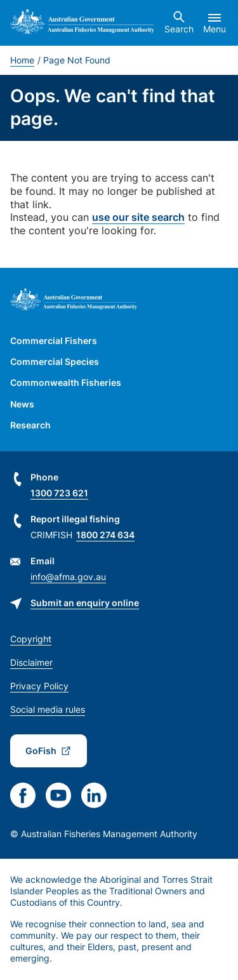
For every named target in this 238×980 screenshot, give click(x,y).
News (22, 404)
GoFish (41, 751)
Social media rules (48, 709)
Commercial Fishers (54, 341)
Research (30, 425)
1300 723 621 (59, 493)
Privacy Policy (39, 686)
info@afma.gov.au (68, 577)
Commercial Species (55, 361)
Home (22, 60)
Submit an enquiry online (85, 603)
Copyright (31, 639)
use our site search (138, 217)
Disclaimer (31, 662)
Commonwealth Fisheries (66, 382)
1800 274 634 (105, 535)
